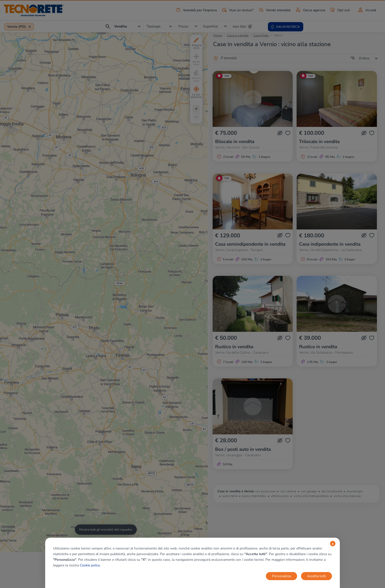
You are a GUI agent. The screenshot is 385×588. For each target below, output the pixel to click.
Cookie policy (90, 565)
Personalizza (282, 576)
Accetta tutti (316, 576)
